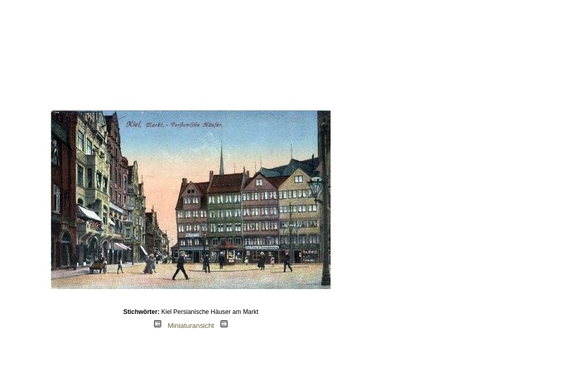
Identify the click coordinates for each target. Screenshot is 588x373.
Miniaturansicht (191, 326)
